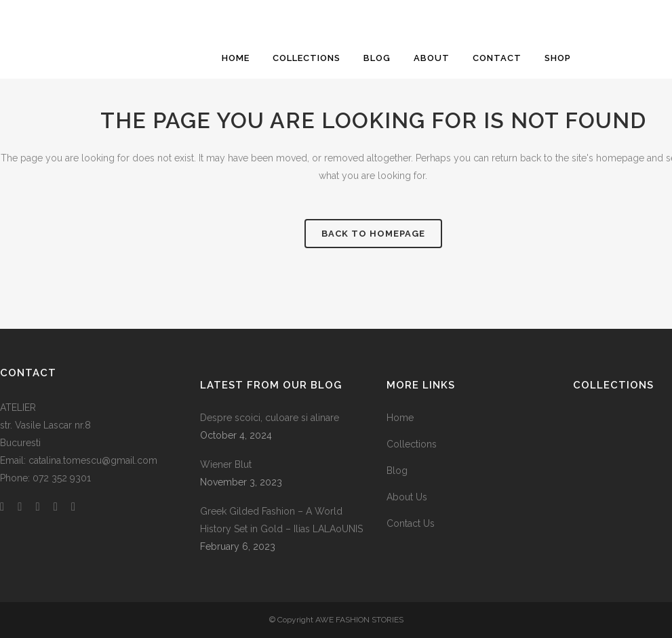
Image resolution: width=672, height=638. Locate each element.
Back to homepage (373, 234)
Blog (397, 471)
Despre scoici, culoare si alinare (270, 418)
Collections (412, 444)
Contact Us (411, 523)
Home (400, 418)
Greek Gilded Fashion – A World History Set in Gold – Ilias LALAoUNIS (281, 520)
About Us (407, 497)
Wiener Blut (226, 464)
